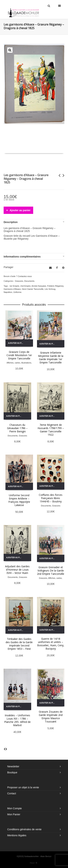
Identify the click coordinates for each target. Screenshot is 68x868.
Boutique (12, 772)
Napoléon (8, 292)
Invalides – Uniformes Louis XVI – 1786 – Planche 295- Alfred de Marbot (17, 720)
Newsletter (13, 766)
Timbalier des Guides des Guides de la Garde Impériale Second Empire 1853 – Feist (19, 644)
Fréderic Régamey (55, 286)
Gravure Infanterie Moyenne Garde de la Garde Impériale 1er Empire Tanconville (51, 358)
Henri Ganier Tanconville (33, 289)
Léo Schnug (50, 289)
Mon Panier (14, 814)
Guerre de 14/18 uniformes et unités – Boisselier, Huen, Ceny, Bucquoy (51, 644)
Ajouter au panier (20, 210)
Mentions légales (17, 835)
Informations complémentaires (22, 257)
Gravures (19, 281)
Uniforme (17, 292)
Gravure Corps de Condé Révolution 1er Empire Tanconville (19, 355)
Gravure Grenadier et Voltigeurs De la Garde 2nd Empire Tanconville (51, 570)
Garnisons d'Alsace (12, 289)
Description (11, 222)
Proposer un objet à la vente (23, 787)
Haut (34, 863)
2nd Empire (25, 286)
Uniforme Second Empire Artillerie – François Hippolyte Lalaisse (19, 500)
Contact (12, 793)
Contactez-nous (25, 276)
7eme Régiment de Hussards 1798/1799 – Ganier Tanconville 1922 (51, 430)
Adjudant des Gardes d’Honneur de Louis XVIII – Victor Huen (17, 570)
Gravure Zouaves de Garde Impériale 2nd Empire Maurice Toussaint (51, 717)
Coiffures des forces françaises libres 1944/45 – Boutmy (51, 498)
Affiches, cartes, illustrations (19, 363)
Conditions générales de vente (24, 829)
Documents (29, 281)
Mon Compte (15, 808)
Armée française (39, 286)
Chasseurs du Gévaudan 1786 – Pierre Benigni (17, 428)
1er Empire (14, 286)
